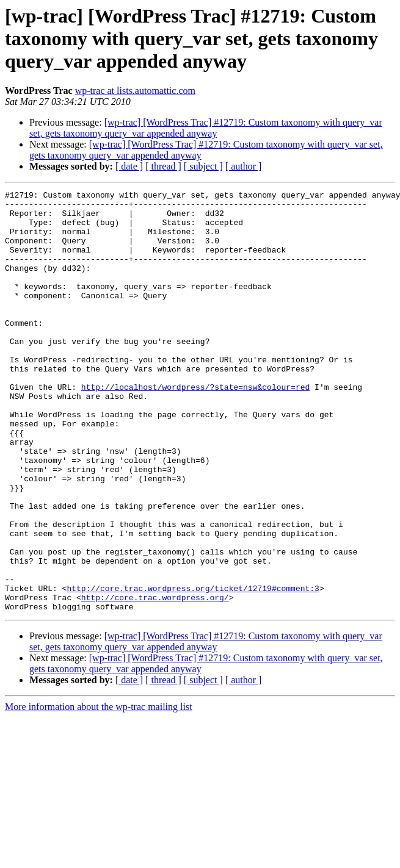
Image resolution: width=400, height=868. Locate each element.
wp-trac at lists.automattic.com (135, 91)
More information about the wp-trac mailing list (99, 791)
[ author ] (244, 166)
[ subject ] (203, 166)
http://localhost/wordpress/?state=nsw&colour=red (195, 427)
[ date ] (129, 166)
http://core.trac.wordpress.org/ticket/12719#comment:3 (193, 669)
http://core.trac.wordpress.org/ (155, 680)
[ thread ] (163, 166)
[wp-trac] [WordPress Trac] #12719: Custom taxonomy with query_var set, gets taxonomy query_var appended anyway (206, 128)
